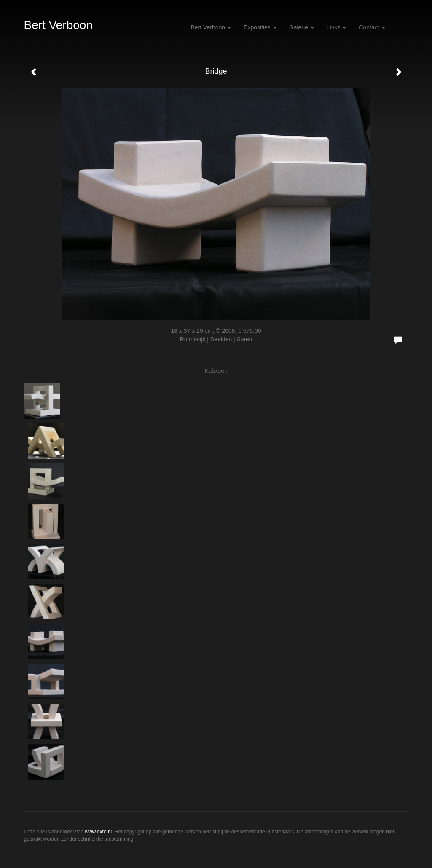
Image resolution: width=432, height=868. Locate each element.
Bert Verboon (58, 25)
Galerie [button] (302, 27)
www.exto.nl (98, 832)
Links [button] (337, 27)
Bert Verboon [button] (211, 27)
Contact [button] (372, 27)
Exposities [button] (260, 27)
